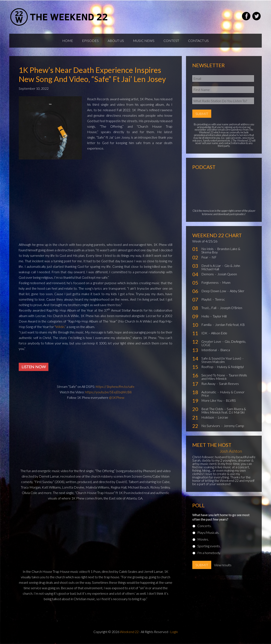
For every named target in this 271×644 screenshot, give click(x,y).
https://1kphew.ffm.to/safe (115, 389)
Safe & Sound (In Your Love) (222, 360)
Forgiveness (210, 285)
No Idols (208, 251)
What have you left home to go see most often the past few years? (221, 519)
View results (223, 567)
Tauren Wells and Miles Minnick (224, 379)
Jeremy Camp (234, 428)
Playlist (207, 301)
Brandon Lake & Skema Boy (221, 252)
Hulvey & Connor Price (223, 396)
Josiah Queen (227, 276)
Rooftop (208, 369)
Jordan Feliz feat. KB (230, 327)
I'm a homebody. (209, 555)
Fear (205, 259)
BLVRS (231, 402)
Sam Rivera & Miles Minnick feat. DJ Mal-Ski (224, 413)
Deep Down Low (214, 293)
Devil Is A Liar (211, 268)
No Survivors (211, 428)
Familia (207, 327)
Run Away (209, 386)
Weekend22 (59, 17)
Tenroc (220, 301)
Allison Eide (219, 335)
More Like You (212, 402)
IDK (205, 335)
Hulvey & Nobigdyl (230, 369)
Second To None (214, 377)
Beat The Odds (213, 411)
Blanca (225, 352)
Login (174, 634)
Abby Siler (237, 293)
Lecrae (223, 419)
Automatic (209, 394)
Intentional (209, 352)
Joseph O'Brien (231, 310)
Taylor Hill (220, 318)
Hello (206, 318)
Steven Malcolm (213, 364)
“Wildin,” (60, 329)
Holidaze (208, 419)
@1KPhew (117, 400)
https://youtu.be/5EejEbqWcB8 (108, 394)
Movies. (203, 541)
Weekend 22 (129, 634)
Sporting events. (209, 548)
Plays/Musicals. (208, 535)
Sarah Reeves (229, 386)
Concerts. (204, 528)
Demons (208, 276)
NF (214, 259)
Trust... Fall (209, 310)
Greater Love (212, 343)
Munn (226, 285)
